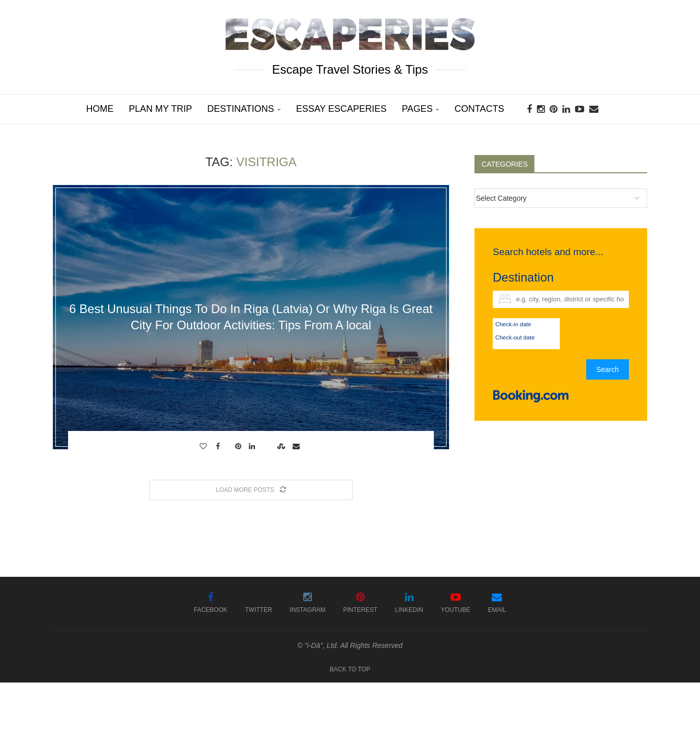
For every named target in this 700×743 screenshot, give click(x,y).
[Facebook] (529, 109)
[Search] (616, 109)
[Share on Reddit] (267, 446)
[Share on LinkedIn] (253, 446)
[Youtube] (580, 109)
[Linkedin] (566, 109)
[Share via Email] (297, 446)
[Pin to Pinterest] (240, 446)
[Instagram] (541, 109)
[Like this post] (204, 446)
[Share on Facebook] (219, 446)
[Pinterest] (553, 109)
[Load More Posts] (251, 490)
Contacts (480, 109)
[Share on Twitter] (229, 446)
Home (100, 109)
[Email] (594, 109)
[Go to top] (350, 669)
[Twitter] (258, 603)
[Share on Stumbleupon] (282, 446)
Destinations (241, 109)
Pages (417, 109)
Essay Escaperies (341, 109)
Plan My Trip (161, 109)
